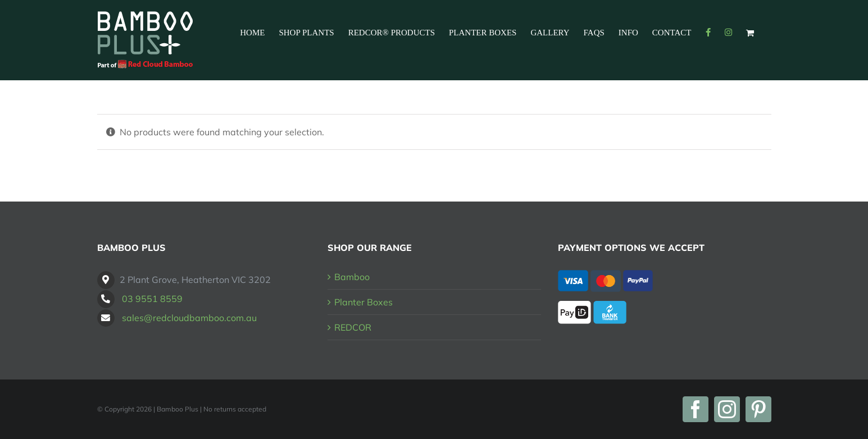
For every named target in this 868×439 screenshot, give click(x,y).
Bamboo (352, 277)
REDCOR (353, 327)
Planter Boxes (363, 302)
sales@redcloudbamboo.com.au (189, 318)
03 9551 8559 (152, 299)
